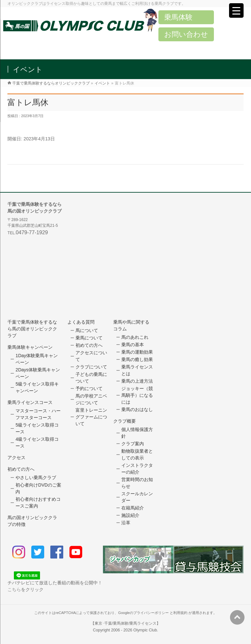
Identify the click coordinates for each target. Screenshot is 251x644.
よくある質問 (81, 322)
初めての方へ (21, 469)
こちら (14, 589)
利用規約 (180, 613)
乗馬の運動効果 (137, 352)
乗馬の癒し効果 (137, 359)
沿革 (126, 523)
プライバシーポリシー (151, 613)
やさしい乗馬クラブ (36, 478)
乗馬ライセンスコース (30, 402)
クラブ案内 (133, 444)
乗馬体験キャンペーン (30, 347)
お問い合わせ (186, 34)
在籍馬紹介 (133, 508)
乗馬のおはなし (137, 409)
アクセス (16, 458)
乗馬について (89, 338)
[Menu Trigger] (236, 10)
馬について (87, 330)
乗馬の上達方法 (137, 381)
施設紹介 (130, 515)
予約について (89, 388)
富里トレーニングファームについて (91, 417)
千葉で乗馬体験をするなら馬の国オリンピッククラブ (32, 329)
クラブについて (91, 367)
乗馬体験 (178, 17)
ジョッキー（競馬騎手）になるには (137, 395)
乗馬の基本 (133, 345)
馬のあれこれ (135, 337)
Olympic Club (145, 630)
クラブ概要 (125, 421)
